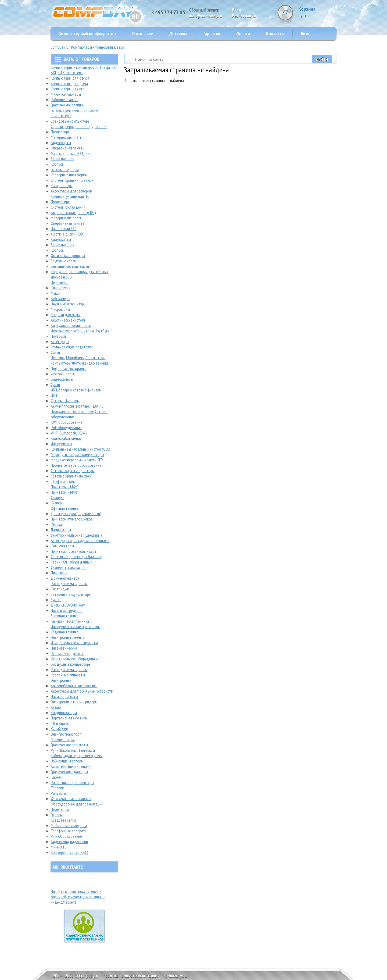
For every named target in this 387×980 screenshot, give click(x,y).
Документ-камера (65, 578)
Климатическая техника (70, 621)
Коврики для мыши (66, 315)
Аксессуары (60, 341)
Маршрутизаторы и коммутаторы (77, 454)
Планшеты (59, 573)
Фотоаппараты (63, 374)
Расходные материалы (69, 583)
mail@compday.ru (205, 16)
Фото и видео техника (90, 363)
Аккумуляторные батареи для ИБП (78, 406)
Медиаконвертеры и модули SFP (77, 460)
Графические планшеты (69, 745)
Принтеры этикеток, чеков (72, 519)
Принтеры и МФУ (64, 487)
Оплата (243, 33)
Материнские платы (67, 137)
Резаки (56, 524)
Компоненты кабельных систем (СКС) (80, 449)
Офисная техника (65, 508)
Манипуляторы (63, 739)
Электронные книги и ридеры (74, 702)
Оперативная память (68, 148)
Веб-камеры (60, 298)
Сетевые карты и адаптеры (73, 471)
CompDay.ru (60, 47)
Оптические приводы (68, 255)
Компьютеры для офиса (70, 78)
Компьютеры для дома (69, 83)
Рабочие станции (65, 99)
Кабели (57, 777)
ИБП (54, 395)
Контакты (275, 33)
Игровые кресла (63, 331)
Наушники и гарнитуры (69, 304)
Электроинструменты (68, 637)
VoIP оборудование (66, 836)
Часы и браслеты (64, 696)
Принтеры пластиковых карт (74, 551)
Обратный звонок (204, 10)
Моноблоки (75, 358)
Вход (237, 10)
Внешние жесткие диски (70, 266)
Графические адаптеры (69, 772)
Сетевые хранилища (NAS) (72, 476)
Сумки (55, 352)
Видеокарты (61, 142)
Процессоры (61, 132)
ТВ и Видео (60, 723)
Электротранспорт (66, 734)
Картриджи (60, 589)
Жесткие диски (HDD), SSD (71, 153)
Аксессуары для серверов (71, 191)
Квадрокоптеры (64, 712)
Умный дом (60, 729)
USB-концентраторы (67, 761)
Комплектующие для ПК (70, 196)
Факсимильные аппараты (71, 799)
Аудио (56, 707)
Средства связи (63, 820)
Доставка (178, 33)
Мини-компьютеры (110, 47)
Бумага (56, 600)
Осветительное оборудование (76, 659)
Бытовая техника (65, 616)
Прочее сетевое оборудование (76, 465)
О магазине (143, 33)
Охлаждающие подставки (72, 347)
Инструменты (61, 444)
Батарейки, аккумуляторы (71, 594)
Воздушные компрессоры (71, 664)
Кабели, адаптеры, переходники (77, 756)
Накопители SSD (64, 229)
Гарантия (212, 33)
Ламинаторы (61, 530)
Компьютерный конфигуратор (87, 33)
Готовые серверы (65, 169)
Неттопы (58, 358)
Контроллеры (62, 186)
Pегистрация (244, 16)
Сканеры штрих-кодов (69, 567)
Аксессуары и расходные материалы (80, 540)
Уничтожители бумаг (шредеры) (76, 535)
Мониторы (85, 331)
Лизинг (307, 33)
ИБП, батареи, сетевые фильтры (76, 390)
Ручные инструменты (68, 653)
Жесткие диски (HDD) (68, 234)
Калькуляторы (62, 546)
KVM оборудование (67, 422)
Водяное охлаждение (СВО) (73, 212)
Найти (322, 59)
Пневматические (64, 648)
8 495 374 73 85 (168, 12)
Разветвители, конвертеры (72, 782)
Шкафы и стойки (64, 481)
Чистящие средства (67, 610)
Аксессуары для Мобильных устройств (82, 691)
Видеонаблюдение (66, 438)
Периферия (60, 282)
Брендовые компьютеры (71, 121)
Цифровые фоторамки (69, 368)
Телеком (58, 788)
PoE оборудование (66, 427)
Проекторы (60, 809)
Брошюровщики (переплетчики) (76, 514)
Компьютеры (82, 47)
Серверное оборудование (86, 126)
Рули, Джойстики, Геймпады (73, 750)
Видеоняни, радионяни (69, 842)
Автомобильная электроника (74, 686)
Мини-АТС (59, 847)
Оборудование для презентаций (77, 804)
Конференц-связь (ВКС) (69, 852)
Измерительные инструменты (74, 643)
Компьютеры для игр (68, 89)
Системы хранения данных (72, 180)
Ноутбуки (102, 331)
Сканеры (58, 497)
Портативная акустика (69, 718)
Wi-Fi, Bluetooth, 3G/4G (69, 433)
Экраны (57, 815)
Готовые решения (65, 110)
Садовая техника (65, 632)
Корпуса (57, 164)
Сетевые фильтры (65, 401)
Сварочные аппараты (68, 675)
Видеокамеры (62, 379)
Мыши (55, 293)
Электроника (61, 680)
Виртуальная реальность (71, 325)
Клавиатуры (60, 288)
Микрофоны (60, 309)
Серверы (58, 126)
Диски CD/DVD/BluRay (68, 605)
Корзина (316, 12)
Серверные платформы (69, 175)
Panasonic (59, 793)
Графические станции (68, 105)
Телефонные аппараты (69, 831)
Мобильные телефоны (69, 825)
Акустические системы (69, 320)
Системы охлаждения (68, 207)
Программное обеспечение (72, 411)
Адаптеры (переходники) (71, 766)
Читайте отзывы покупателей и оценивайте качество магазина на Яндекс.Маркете (78, 897)
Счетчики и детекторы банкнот (76, 557)
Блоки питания (62, 159)
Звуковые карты (64, 261)
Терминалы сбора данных (71, 562)
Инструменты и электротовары (76, 626)
